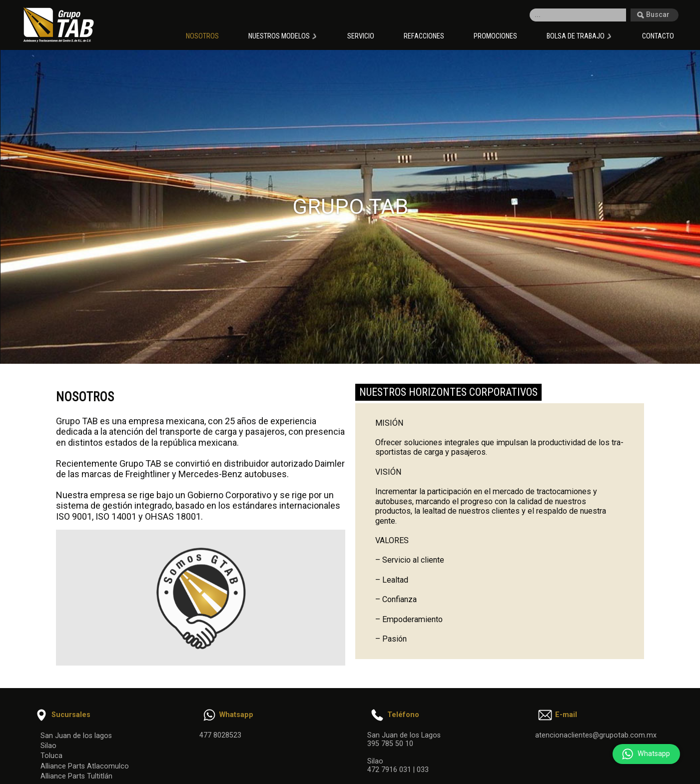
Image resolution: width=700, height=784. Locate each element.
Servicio (361, 36)
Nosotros (202, 36)
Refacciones (424, 36)
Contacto (658, 36)
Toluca (51, 756)
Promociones (495, 36)
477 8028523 (220, 735)
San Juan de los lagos (76, 736)
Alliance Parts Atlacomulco (85, 766)
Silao (48, 746)
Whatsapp (644, 754)
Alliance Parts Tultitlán (76, 776)
